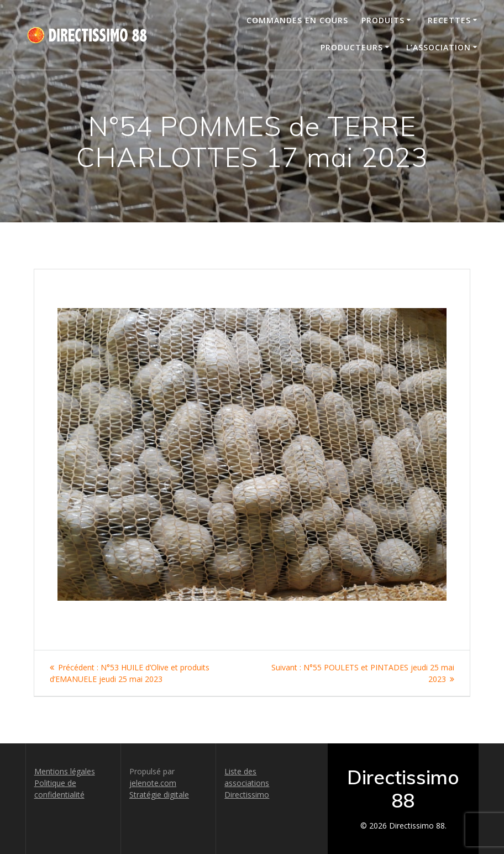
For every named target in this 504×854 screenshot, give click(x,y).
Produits (383, 20)
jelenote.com (153, 783)
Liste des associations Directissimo (247, 783)
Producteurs (352, 47)
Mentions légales (65, 771)
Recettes (449, 20)
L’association (439, 47)
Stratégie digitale (159, 795)
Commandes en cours (297, 20)
